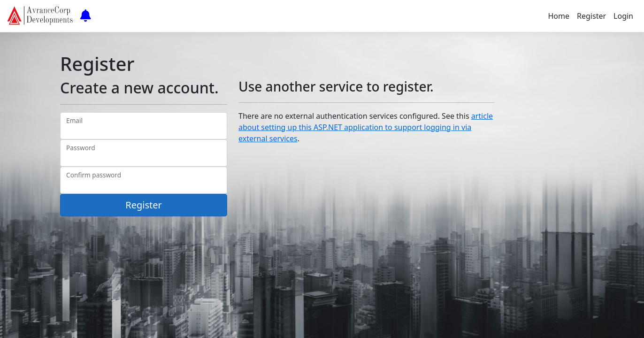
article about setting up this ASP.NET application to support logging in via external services (366, 127)
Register (591, 16)
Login (623, 16)
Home (559, 16)
